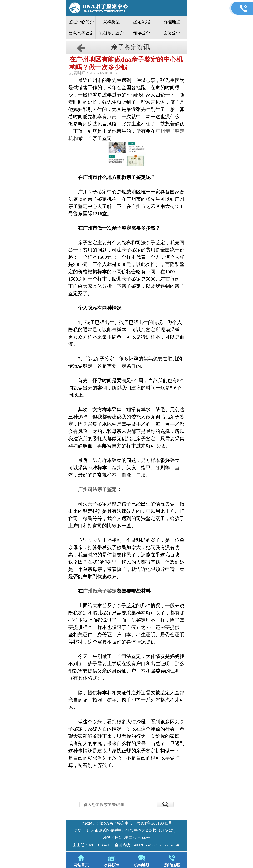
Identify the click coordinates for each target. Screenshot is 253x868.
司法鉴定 (142, 33)
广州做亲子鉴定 (100, 591)
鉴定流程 (142, 22)
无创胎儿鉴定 (111, 33)
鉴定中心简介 (81, 22)
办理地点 (172, 22)
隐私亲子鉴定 (81, 33)
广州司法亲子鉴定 (95, 489)
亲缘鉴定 (172, 33)
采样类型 (111, 22)
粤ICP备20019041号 (154, 823)
